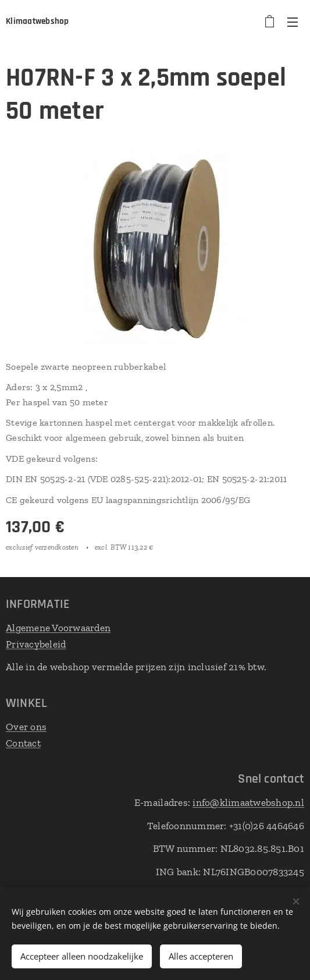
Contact (23, 742)
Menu (293, 22)
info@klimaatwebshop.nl (248, 802)
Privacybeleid (36, 644)
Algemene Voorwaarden (58, 628)
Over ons (26, 727)
